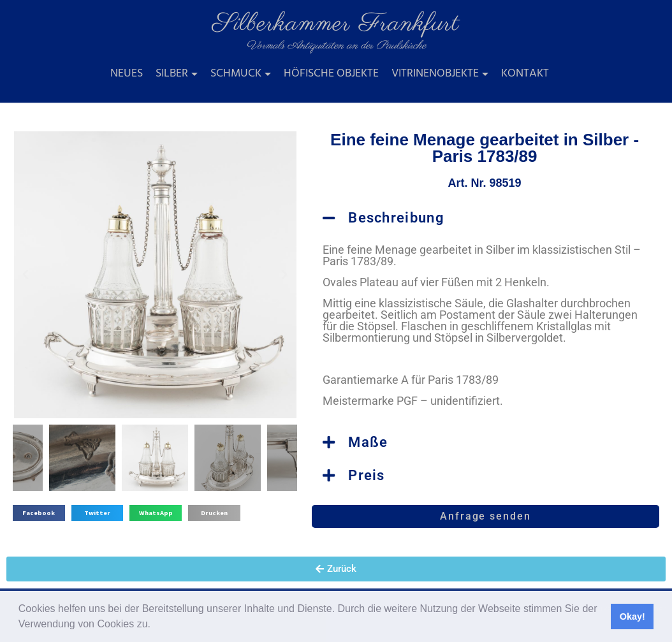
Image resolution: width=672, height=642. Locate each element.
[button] (155, 625)
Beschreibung (396, 218)
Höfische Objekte (331, 74)
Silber (172, 74)
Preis (367, 475)
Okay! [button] (632, 616)
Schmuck (236, 74)
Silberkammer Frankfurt (336, 24)
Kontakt (525, 74)
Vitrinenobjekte (435, 74)
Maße (368, 442)
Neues (127, 74)
